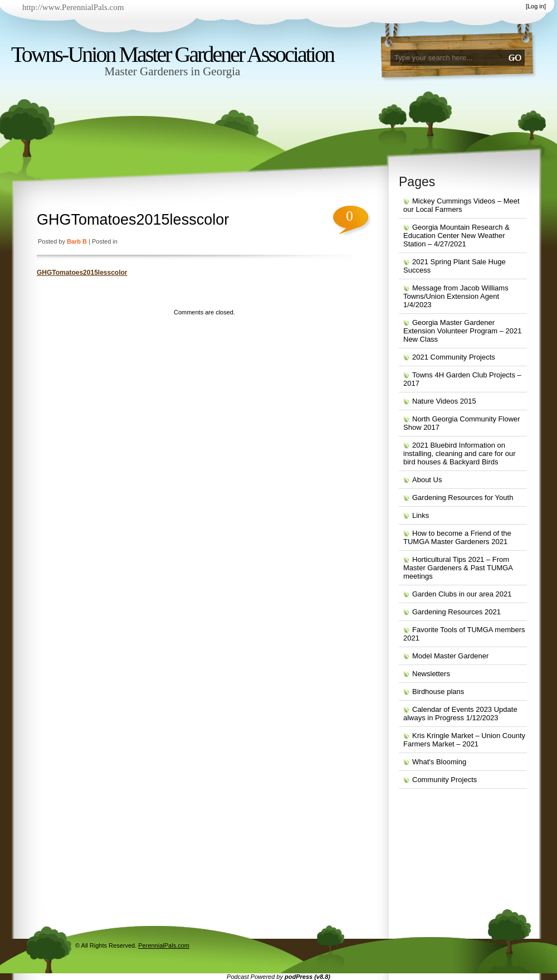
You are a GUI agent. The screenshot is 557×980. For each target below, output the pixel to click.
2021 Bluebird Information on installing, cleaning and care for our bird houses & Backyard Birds (460, 453)
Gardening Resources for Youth (463, 498)
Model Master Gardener (450, 656)
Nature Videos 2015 (444, 401)
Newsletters (431, 674)
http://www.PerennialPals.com (73, 7)
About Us (427, 480)
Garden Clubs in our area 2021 (462, 594)
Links (421, 515)
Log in (536, 6)
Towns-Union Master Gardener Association (172, 54)
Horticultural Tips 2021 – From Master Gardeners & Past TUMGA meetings (458, 568)
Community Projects (444, 780)
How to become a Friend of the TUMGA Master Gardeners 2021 (457, 537)
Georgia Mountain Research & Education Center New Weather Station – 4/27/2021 (456, 236)
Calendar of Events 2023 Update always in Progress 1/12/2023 (460, 714)
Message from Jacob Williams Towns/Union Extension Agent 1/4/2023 (456, 296)
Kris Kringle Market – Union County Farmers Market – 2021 (464, 740)
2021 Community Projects (454, 357)
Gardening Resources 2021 (456, 612)
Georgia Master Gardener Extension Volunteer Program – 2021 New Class (462, 331)
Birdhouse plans (438, 692)
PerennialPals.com (164, 945)
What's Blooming (439, 762)
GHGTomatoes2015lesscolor (133, 220)
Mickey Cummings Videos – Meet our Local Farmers (461, 205)
